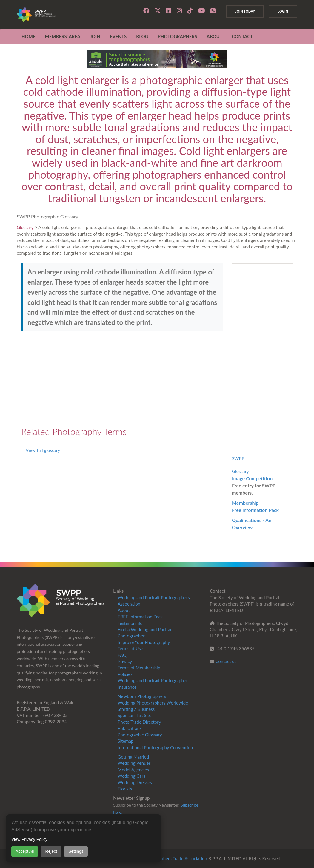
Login (282, 11)
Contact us (226, 661)
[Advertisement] (122, 379)
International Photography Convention (155, 747)
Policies (125, 674)
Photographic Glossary (140, 735)
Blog (142, 36)
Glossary (25, 227)
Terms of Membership (139, 668)
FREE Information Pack (140, 617)
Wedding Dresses (135, 782)
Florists (125, 789)
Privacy (125, 661)
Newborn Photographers (142, 696)
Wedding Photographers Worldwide (153, 703)
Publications (130, 728)
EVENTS (118, 36)
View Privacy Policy (29, 839)
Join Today (243, 11)
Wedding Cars (131, 776)
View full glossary (43, 450)
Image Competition (252, 478)
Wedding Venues (134, 763)
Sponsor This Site (134, 715)
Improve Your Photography (144, 642)
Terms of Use (130, 648)
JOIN (95, 36)
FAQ (122, 655)
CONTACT (242, 36)
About (124, 610)
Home (28, 36)
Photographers (178, 36)
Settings (76, 851)
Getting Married (133, 757)
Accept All (25, 851)
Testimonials (130, 623)
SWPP (238, 458)
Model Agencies (133, 770)
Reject (51, 851)
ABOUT (214, 36)
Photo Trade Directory (139, 722)
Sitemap (126, 741)
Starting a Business (136, 709)
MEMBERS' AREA (63, 36)
